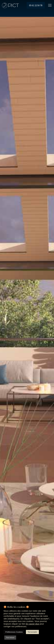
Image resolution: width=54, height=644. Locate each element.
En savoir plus (33, 624)
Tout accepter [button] (32, 632)
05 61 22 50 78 (36, 5)
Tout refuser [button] (10, 638)
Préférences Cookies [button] (14, 632)
